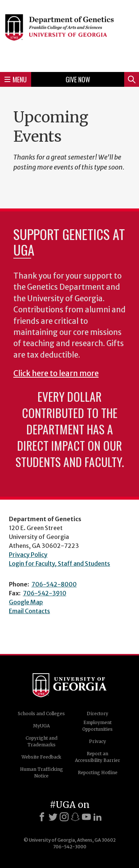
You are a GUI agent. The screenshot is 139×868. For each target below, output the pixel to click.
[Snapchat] (75, 817)
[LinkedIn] (97, 817)
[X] (53, 817)
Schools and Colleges (41, 714)
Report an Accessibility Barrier (97, 757)
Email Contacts (29, 611)
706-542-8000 (54, 584)
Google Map (26, 602)
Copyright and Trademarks (42, 741)
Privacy (97, 741)
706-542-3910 (45, 593)
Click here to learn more (56, 374)
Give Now (78, 79)
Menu (16, 79)
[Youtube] (86, 817)
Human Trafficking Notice (42, 772)
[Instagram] (64, 817)
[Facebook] (42, 817)
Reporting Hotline (98, 772)
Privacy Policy (28, 555)
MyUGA (41, 726)
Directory (97, 714)
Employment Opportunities (97, 726)
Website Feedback (41, 757)
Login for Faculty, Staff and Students (59, 563)
